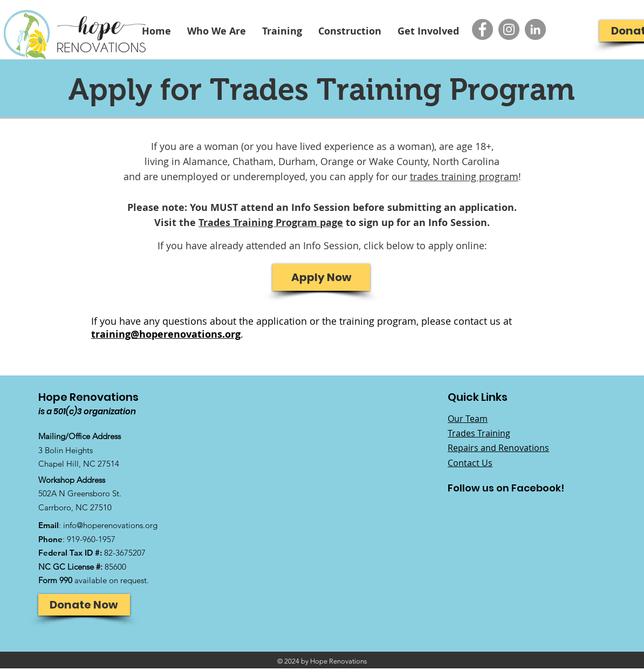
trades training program (464, 176)
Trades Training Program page (271, 223)
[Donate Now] (84, 605)
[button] (217, 31)
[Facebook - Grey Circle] (482, 29)
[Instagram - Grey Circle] (509, 29)
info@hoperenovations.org (110, 525)
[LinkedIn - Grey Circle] (535, 29)
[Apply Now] (321, 277)
